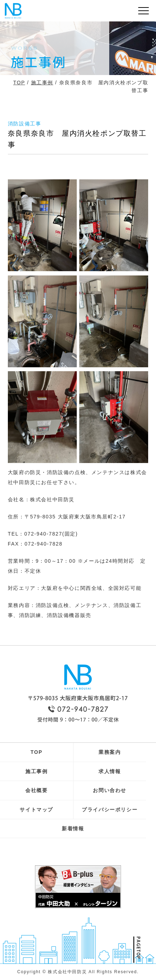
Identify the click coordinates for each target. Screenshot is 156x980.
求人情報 (110, 771)
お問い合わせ (110, 790)
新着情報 (73, 829)
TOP (19, 83)
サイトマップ (36, 810)
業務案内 (110, 752)
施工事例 (42, 83)
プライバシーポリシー (110, 810)
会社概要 (36, 790)
